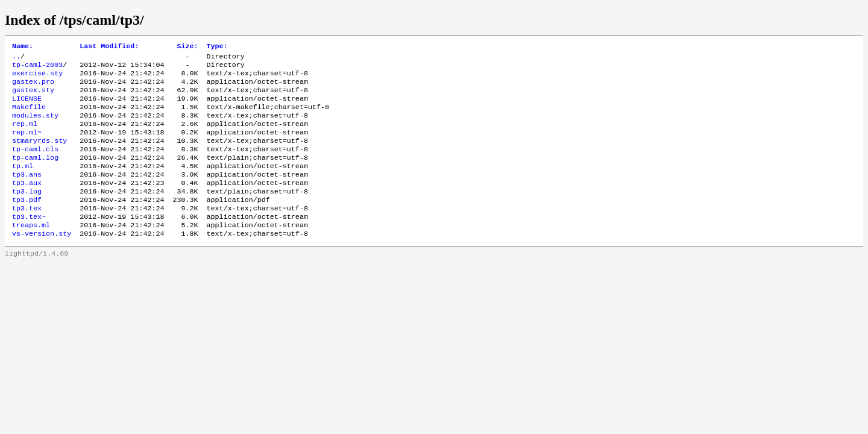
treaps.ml (31, 251)
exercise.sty (37, 78)
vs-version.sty (42, 261)
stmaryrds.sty (39, 155)
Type (217, 47)
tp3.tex (27, 232)
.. (16, 58)
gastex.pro (33, 87)
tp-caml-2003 (37, 68)
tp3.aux (27, 203)
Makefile (29, 116)
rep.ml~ (27, 145)
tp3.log (27, 213)
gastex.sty (33, 97)
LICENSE (27, 107)
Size (187, 47)
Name (23, 47)
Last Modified (109, 47)
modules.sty (35, 126)
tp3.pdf (27, 222)
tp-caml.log (35, 174)
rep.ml (25, 136)
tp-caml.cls (35, 165)
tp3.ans (27, 193)
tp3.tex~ (29, 242)
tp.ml (23, 184)
